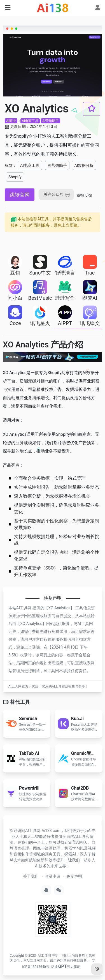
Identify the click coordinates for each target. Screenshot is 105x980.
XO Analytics (59, 608)
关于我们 (31, 876)
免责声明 (74, 876)
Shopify (15, 177)
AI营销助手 (51, 121)
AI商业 (11, 121)
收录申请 (53, 876)
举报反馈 (84, 195)
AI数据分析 (84, 165)
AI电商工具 (30, 121)
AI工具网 (44, 956)
